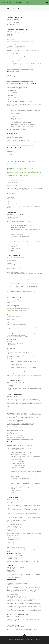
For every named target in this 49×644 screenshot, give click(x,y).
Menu (47, 3)
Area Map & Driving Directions (24, 187)
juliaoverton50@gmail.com (32, 419)
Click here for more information (13, 522)
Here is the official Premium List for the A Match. (17, 311)
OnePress (33, 639)
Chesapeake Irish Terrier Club (15, 3)
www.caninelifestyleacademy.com (14, 293)
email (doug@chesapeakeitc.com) (29, 242)
